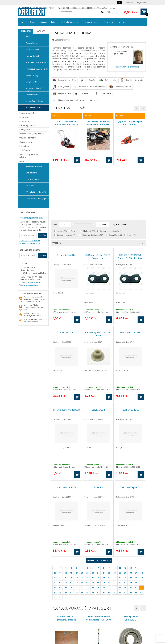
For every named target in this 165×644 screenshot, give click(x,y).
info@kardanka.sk (107, 8)
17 (60, 520)
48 (136, 525)
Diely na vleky (31, 82)
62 (120, 530)
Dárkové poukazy (33, 43)
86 (66, 540)
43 (109, 525)
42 (104, 525)
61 (114, 530)
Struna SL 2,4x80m (66, 202)
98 (131, 540)
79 (120, 535)
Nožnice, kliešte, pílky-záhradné (32, 134)
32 (142, 520)
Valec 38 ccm (66, 280)
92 (98, 540)
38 (82, 525)
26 (109, 520)
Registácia (141, 3)
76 (104, 535)
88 (77, 540)
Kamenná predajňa (47, 22)
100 (142, 540)
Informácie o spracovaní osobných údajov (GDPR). (30, 242)
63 (125, 530)
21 (82, 520)
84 (55, 540)
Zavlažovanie (25, 150)
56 (87, 530)
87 (71, 540)
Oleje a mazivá (26, 142)
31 (136, 520)
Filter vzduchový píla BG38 (66, 357)
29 (125, 520)
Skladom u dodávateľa (91, 182)
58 (98, 530)
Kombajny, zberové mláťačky (34, 89)
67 (55, 535)
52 (66, 530)
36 (71, 525)
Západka (98, 434)
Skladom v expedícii (65, 182)
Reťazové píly (25, 121)
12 (125, 515)
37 (77, 525)
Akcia (73, 178)
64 (131, 530)
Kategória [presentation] (26, 31)
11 (120, 515)
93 (104, 540)
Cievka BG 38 (98, 357)
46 (125, 525)
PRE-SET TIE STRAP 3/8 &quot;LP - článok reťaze (130, 204)
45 (120, 525)
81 (131, 535)
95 (114, 540)
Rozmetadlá (24, 146)
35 (66, 525)
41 (98, 525)
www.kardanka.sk (31, 285)
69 (66, 535)
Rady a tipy (108, 22)
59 (104, 530)
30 (131, 520)
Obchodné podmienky (70, 22)
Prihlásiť (43, 235)
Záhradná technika (34, 108)
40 (93, 525)
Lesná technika (32, 95)
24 (98, 520)
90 (87, 540)
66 (142, 530)
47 (131, 525)
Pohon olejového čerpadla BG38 (98, 281)
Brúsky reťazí (25, 130)
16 (55, 520)
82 (136, 535)
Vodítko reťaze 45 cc (130, 280)
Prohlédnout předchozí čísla (31, 218)
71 (77, 535)
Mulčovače (24, 117)
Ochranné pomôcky (28, 138)
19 (71, 520)
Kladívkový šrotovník (28, 125)
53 (71, 530)
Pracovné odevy (32, 179)
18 (66, 520)
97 (125, 540)
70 (71, 535)
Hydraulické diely (33, 56)
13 (131, 515)
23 (93, 520)
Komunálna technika (34, 101)
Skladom (86, 178)
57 (93, 530)
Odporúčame (114, 182)
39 (87, 525)
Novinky (60, 178)
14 (136, 515)
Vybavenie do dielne (34, 166)
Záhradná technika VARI (36, 192)
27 (114, 520)
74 (93, 535)
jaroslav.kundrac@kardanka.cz (126, 67)
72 (82, 535)
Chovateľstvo (31, 173)
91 (93, 540)
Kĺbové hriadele (32, 49)
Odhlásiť (42, 255)
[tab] (26, 31)
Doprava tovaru (92, 22)
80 (125, 535)
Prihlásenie (130, 3)
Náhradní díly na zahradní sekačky (30, 156)
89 (82, 540)
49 (142, 525)
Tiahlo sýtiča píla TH (130, 434)
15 (142, 515)
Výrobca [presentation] (41, 31)
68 (60, 535)
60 (109, 530)
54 (77, 530)
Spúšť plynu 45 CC (130, 357)
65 (136, 530)
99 (136, 540)
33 (55, 525)
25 (104, 520)
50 (55, 530)
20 (77, 520)
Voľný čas (30, 186)
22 (87, 520)
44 (114, 525)
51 (60, 530)
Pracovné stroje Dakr (28, 113)
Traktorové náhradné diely (37, 69)
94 (109, 540)
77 (109, 535)
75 (98, 535)
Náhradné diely (32, 75)
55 (82, 530)
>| (60, 544)
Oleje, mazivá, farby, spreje (37, 199)
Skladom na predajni (108, 178)
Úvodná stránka (27, 22)
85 (60, 540)
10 (114, 515)
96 (120, 540)
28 (120, 520)
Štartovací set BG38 (66, 434)
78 (114, 535)
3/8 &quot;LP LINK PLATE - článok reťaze (98, 204)
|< (55, 515)
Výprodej (130, 182)
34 (60, 525)
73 (87, 535)
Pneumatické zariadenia (36, 62)
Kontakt (122, 22)
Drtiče (22, 161)
